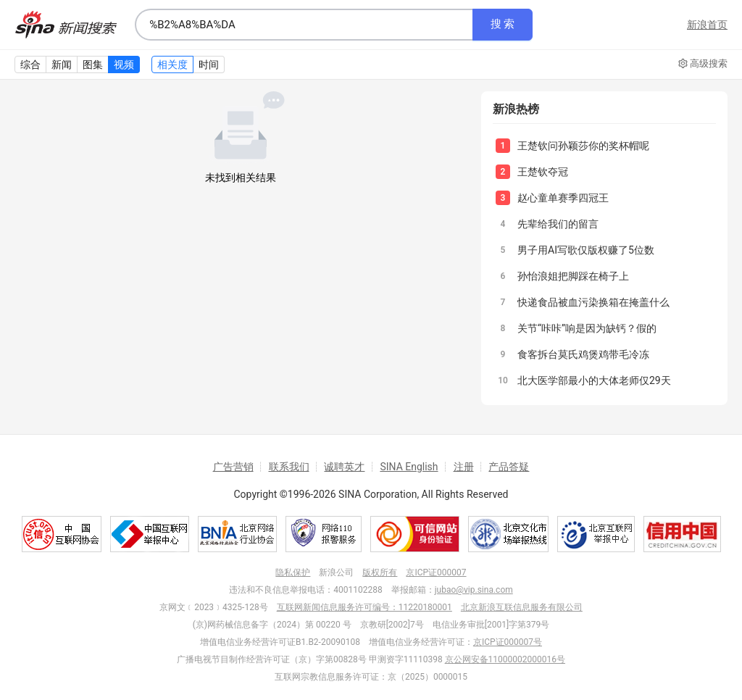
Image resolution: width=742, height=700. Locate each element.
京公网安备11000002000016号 (505, 659)
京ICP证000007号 (508, 642)
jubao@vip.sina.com (474, 590)
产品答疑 (509, 467)
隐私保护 (293, 572)
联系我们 (289, 467)
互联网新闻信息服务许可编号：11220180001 (364, 607)
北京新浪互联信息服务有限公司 (522, 607)
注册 (464, 467)
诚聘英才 (344, 467)
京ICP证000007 (436, 572)
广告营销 (233, 467)
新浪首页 (707, 25)
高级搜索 (703, 64)
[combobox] (304, 25)
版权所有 (380, 572)
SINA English (409, 467)
